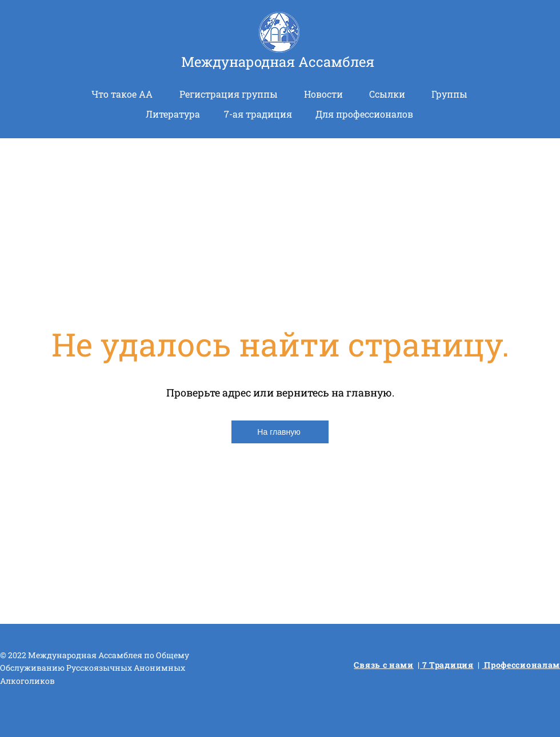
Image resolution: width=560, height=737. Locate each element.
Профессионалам (521, 665)
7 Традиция (447, 665)
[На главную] (280, 432)
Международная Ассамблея (278, 62)
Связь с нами (383, 665)
